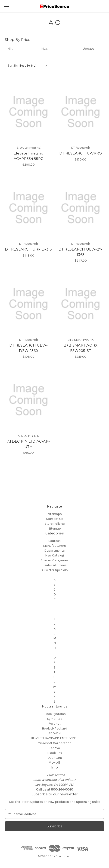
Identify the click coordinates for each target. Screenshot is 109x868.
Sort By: (13, 66)
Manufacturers (54, 546)
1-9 (54, 575)
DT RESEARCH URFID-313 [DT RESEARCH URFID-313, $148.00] (28, 249)
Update (88, 48)
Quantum (55, 758)
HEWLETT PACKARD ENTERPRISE (55, 738)
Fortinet (54, 724)
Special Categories (55, 560)
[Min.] (21, 48)
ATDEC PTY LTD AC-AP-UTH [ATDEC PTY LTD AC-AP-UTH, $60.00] (28, 444)
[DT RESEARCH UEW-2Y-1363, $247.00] (81, 208)
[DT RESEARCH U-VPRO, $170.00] (81, 112)
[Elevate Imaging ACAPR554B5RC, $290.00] (28, 112)
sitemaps (55, 514)
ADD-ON (54, 733)
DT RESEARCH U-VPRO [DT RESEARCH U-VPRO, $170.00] (81, 153)
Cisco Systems (55, 714)
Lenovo (55, 748)
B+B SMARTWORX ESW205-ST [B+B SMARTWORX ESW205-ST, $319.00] (81, 348)
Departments (54, 551)
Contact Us (55, 519)
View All (54, 763)
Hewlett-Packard (54, 728)
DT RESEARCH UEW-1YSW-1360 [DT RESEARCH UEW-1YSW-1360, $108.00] (28, 348)
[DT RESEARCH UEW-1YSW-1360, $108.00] (28, 304)
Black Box (55, 753)
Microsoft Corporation (54, 743)
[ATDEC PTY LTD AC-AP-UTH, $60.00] (28, 400)
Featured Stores (55, 565)
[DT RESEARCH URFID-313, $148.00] (28, 208)
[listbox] (34, 66)
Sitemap (55, 529)
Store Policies (55, 524)
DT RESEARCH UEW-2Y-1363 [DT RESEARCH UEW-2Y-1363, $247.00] (81, 252)
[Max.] (54, 48)
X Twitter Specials (54, 570)
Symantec (55, 719)
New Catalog (54, 555)
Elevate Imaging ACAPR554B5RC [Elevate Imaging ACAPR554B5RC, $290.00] (29, 156)
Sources (54, 541)
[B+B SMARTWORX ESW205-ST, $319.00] (81, 304)
